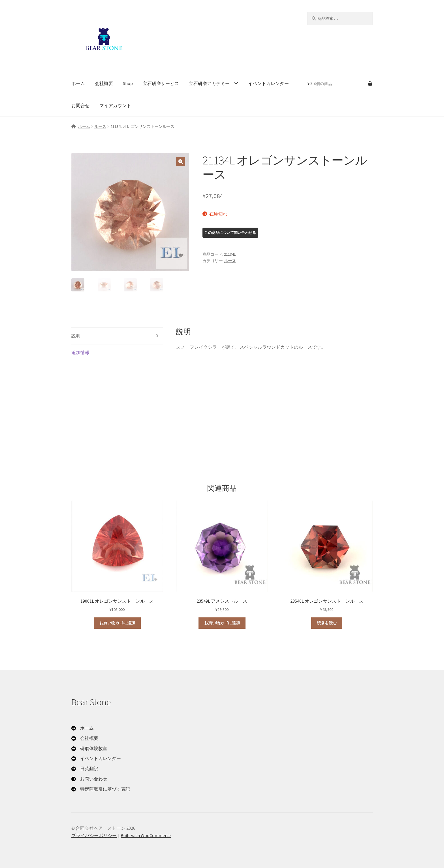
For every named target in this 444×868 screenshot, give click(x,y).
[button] (181, 162)
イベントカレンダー (268, 83)
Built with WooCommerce (146, 835)
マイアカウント (115, 105)
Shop (128, 83)
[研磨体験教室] (89, 749)
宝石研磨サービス (161, 83)
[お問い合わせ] (89, 779)
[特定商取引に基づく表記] (101, 789)
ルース (100, 126)
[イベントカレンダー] (96, 759)
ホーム (78, 83)
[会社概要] (85, 738)
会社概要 (104, 83)
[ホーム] (83, 728)
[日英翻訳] (85, 769)
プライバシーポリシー (94, 835)
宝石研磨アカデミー (209, 83)
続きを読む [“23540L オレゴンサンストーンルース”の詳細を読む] (327, 623)
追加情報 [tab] (80, 352)
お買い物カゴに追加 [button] (117, 623)
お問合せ (80, 105)
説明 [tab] (76, 336)
